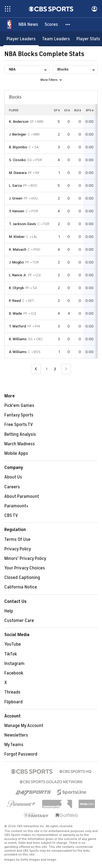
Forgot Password (21, 754)
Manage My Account (24, 726)
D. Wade (16, 313)
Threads (12, 692)
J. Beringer (18, 134)
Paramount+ (16, 506)
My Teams (14, 745)
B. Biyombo (18, 147)
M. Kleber (17, 237)
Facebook (14, 673)
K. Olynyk (16, 288)
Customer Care (19, 621)
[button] (68, 24)
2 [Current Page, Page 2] (55, 369)
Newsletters (16, 735)
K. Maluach (18, 249)
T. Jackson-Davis (23, 224)
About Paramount (22, 496)
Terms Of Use (17, 539)
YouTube (13, 644)
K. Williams (18, 339)
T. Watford (18, 326)
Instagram (14, 664)
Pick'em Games (19, 406)
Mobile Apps (16, 453)
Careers (12, 487)
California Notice (21, 587)
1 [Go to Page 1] (47, 369)
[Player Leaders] (21, 39)
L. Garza (15, 185)
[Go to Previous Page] (36, 369)
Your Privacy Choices (25, 568)
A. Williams (18, 352)
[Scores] (51, 24)
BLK (78, 110)
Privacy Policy (18, 549)
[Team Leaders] (56, 39)
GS (67, 110)
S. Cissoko (17, 160)
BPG (90, 110)
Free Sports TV (19, 425)
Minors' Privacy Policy (25, 559)
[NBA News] (28, 24)
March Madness (20, 444)
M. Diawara (18, 173)
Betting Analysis (20, 434)
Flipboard (13, 702)
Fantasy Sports (19, 415)
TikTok (11, 654)
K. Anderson (19, 122)
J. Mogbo (16, 262)
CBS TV (11, 516)
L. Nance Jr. (18, 275)
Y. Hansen (17, 211)
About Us (13, 477)
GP (57, 110)
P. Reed (15, 301)
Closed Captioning (22, 578)
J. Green (16, 198)
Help (9, 611)
